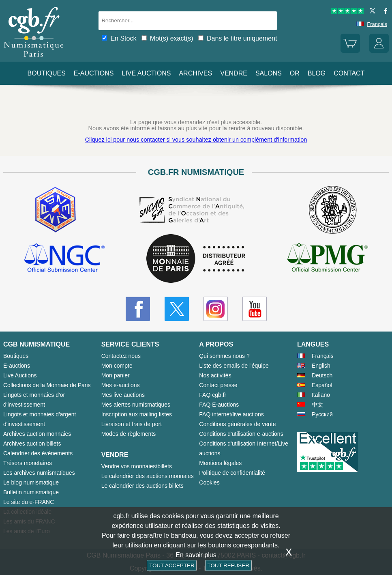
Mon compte (117, 366)
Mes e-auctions (121, 385)
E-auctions (94, 73)
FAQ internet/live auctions (231, 414)
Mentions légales (220, 463)
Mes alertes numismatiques (136, 405)
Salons (269, 73)
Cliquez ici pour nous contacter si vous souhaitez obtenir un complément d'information (196, 140)
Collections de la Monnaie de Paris (47, 385)
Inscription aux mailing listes (137, 414)
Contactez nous (121, 356)
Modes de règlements (129, 434)
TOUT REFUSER (228, 565)
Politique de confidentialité (232, 473)
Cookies (209, 482)
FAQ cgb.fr (213, 395)
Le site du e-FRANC (29, 502)
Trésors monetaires (28, 463)
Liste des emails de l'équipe (234, 366)
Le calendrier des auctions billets (142, 486)
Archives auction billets (32, 444)
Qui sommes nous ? (224, 356)
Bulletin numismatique (31, 492)
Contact (349, 73)
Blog (317, 73)
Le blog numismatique (31, 482)
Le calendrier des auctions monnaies (148, 476)
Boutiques (47, 73)
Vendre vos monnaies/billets (137, 466)
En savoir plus (196, 555)
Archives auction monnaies (37, 434)
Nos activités (215, 375)
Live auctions (146, 73)
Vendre (234, 73)
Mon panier (116, 375)
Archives (195, 73)
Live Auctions (20, 375)
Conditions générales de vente (237, 424)
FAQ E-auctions (219, 405)
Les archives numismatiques (39, 473)
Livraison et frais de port (132, 424)
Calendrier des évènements (38, 453)
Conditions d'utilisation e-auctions (241, 434)
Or (295, 73)
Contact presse (218, 385)
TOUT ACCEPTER (172, 565)
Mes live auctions (123, 395)
